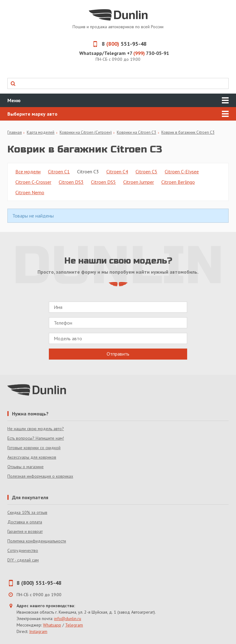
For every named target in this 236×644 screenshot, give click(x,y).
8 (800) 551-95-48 (39, 583)
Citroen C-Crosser (33, 182)
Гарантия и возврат (25, 531)
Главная (15, 132)
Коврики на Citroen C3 (136, 132)
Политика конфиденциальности (37, 541)
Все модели (28, 172)
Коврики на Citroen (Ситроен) (86, 132)
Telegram (74, 625)
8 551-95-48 (118, 44)
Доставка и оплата (25, 522)
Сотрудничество (23, 550)
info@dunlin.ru (68, 619)
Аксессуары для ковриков (32, 457)
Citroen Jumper (139, 182)
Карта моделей (41, 132)
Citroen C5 (146, 172)
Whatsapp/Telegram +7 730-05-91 (124, 53)
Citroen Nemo (30, 192)
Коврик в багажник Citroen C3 (188, 132)
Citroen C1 (59, 172)
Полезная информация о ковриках (40, 476)
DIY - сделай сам (23, 560)
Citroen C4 (117, 172)
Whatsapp (52, 625)
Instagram (38, 631)
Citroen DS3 (71, 182)
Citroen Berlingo (178, 182)
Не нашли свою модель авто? (36, 429)
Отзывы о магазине (26, 467)
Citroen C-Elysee (182, 172)
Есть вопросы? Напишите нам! (36, 438)
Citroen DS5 (103, 182)
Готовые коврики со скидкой (34, 448)
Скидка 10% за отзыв (27, 512)
